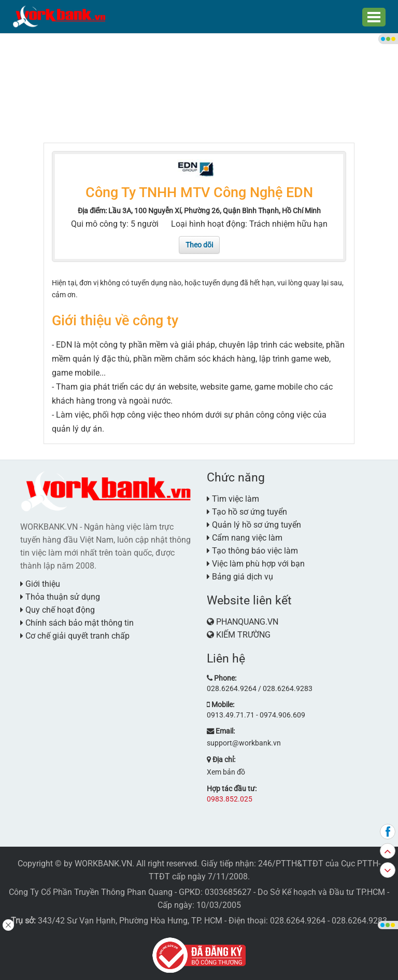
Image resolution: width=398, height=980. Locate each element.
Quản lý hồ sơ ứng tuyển (254, 524)
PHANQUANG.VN (247, 621)
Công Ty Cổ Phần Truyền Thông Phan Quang (91, 889)
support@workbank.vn (244, 741)
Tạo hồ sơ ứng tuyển (247, 511)
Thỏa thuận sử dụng (60, 596)
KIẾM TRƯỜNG (243, 634)
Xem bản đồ (226, 769)
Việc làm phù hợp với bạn (256, 563)
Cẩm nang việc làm (245, 537)
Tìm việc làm (233, 498)
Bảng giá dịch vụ (240, 576)
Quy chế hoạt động (58, 609)
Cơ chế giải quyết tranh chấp (75, 635)
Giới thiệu (40, 583)
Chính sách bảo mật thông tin (77, 622)
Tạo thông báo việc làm (252, 550)
